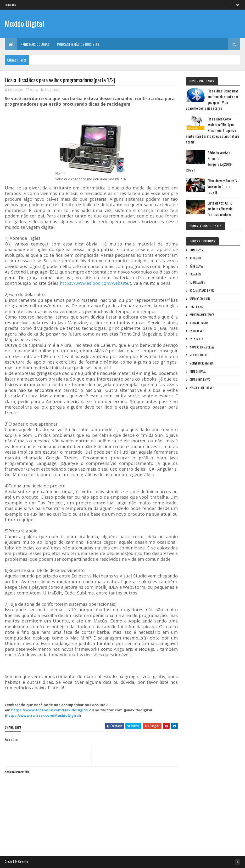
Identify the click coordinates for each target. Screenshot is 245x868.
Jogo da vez (197, 307)
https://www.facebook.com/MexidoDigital (50, 710)
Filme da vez (196, 250)
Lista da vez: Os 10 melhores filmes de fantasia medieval (220, 209)
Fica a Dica (53, 90)
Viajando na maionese (202, 347)
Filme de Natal (198, 371)
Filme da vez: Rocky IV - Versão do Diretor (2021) (223, 186)
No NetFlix (195, 258)
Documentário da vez (202, 291)
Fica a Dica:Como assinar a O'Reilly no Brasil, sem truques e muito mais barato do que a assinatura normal (212, 130)
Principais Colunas (35, 44)
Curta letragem (199, 323)
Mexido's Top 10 (198, 355)
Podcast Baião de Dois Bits (78, 44)
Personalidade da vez (202, 388)
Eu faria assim (198, 282)
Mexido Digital (24, 23)
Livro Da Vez (197, 331)
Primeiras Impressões (202, 315)
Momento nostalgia (201, 363)
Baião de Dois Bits (200, 299)
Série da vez (196, 266)
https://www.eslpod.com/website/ (95, 283)
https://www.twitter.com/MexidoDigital (43, 715)
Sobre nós (10, 5)
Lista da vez (196, 339)
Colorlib (23, 861)
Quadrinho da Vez (200, 380)
